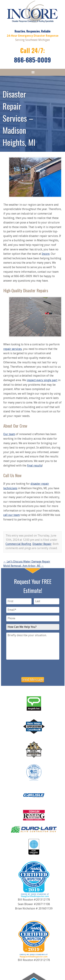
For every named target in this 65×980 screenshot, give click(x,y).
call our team (12, 515)
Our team (9, 434)
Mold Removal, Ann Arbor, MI (23, 566)
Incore (46, 254)
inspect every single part (42, 380)
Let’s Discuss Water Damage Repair (27, 562)
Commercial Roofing (18, 544)
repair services (12, 349)
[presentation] (33, 668)
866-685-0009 (32, 60)
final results (35, 466)
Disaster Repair (42, 544)
